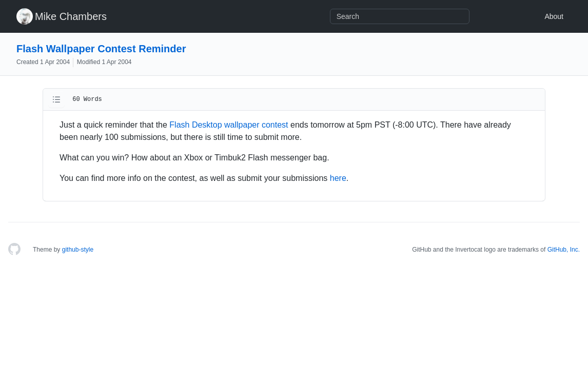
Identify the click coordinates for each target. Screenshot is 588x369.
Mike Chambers (71, 16)
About (554, 16)
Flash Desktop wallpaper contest (229, 125)
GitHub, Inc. (564, 250)
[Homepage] (14, 250)
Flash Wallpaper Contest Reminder (101, 49)
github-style (78, 250)
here (338, 178)
